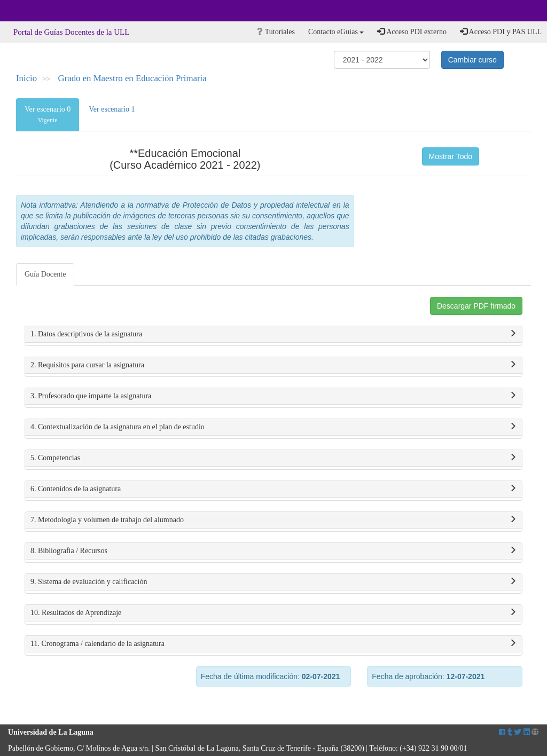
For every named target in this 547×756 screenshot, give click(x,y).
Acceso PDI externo (412, 31)
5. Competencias (273, 458)
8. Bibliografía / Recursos (273, 551)
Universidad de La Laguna (37, 11)
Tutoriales (276, 32)
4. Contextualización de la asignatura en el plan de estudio (273, 427)
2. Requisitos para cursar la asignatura (273, 365)
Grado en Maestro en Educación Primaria (132, 78)
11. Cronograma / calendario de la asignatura (273, 644)
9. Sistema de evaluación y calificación (273, 582)
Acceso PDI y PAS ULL (501, 31)
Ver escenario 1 (112, 109)
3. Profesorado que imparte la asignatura (273, 396)
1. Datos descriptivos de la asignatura (273, 334)
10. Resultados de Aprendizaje (273, 613)
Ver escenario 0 (48, 115)
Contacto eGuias (336, 32)
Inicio (26, 78)
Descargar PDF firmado (476, 306)
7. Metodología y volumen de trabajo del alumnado (273, 520)
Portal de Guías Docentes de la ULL (71, 32)
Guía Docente (45, 274)
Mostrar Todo (451, 156)
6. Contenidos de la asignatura (273, 489)
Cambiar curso (472, 60)
